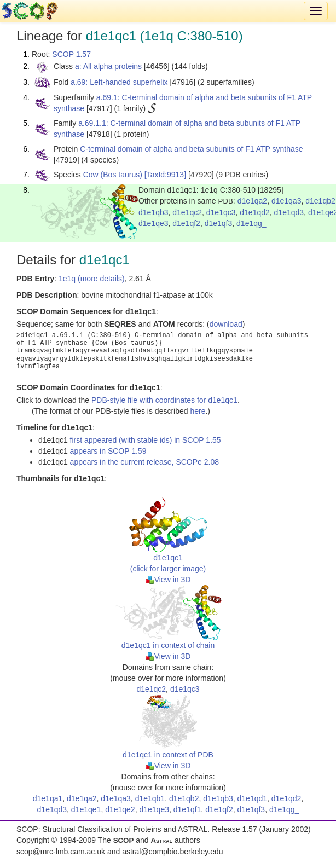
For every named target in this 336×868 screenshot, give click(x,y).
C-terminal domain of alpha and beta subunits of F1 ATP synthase (191, 149)
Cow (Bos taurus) (113, 175)
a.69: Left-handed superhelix (119, 82)
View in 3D (168, 580)
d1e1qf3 (219, 223)
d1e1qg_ (251, 223)
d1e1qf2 (186, 223)
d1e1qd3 (289, 212)
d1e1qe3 (153, 223)
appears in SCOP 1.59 (108, 451)
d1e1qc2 (187, 212)
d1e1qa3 (286, 201)
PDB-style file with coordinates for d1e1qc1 (164, 400)
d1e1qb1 (150, 798)
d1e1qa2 (253, 201)
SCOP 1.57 (71, 54)
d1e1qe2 (120, 809)
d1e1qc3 (221, 212)
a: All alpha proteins (108, 66)
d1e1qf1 (187, 809)
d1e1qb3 (153, 212)
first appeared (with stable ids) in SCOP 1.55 (146, 440)
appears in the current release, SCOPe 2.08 (144, 462)
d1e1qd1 (253, 798)
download (226, 324)
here (198, 411)
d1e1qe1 (86, 809)
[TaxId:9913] (165, 175)
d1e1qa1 (48, 798)
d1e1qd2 (255, 212)
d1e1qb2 (320, 201)
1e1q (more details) (92, 279)
